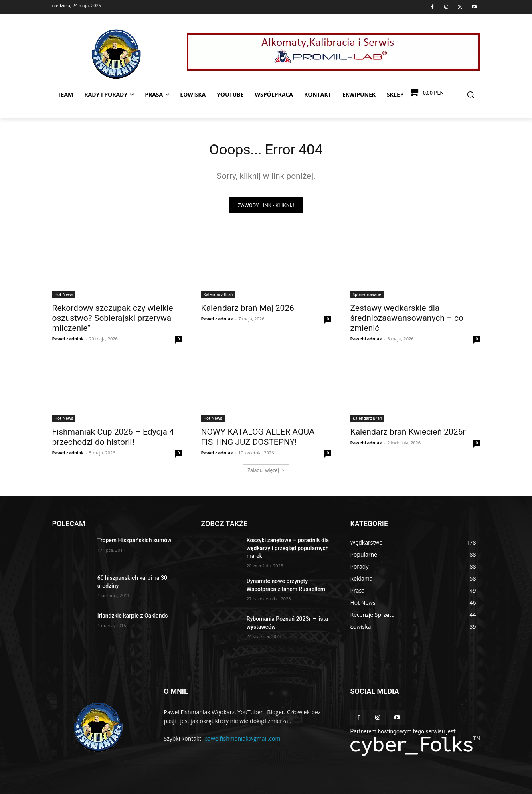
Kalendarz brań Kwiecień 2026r (408, 435)
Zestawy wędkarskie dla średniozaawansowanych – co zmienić (407, 321)
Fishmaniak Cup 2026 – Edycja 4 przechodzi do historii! (113, 440)
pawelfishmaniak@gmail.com (243, 741)
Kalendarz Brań (218, 297)
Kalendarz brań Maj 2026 (248, 311)
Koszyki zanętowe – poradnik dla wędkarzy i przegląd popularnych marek (288, 551)
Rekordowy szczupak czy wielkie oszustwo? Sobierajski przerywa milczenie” (113, 321)
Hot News (64, 297)
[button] (471, 95)
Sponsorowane (367, 297)
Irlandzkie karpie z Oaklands (133, 618)
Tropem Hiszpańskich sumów (135, 543)
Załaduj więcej (266, 473)
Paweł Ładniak (68, 341)
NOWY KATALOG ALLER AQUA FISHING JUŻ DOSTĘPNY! (258, 440)
